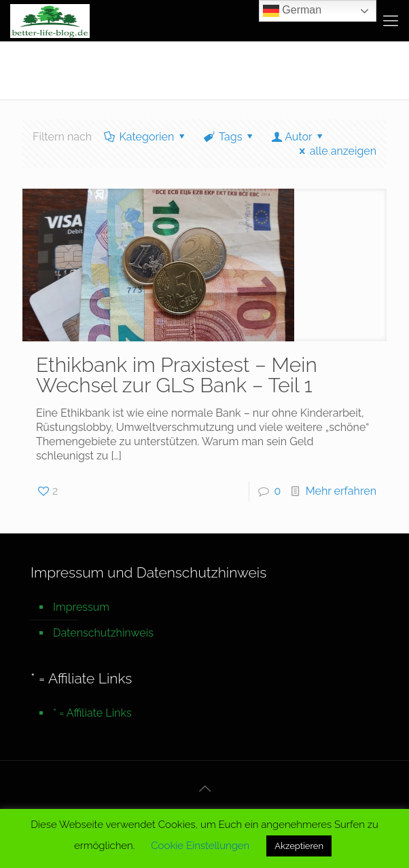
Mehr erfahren (341, 491)
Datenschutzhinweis (103, 633)
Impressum (81, 607)
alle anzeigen (335, 151)
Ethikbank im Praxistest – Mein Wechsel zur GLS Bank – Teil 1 (177, 375)
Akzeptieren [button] (299, 846)
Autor (299, 137)
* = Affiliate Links (92, 713)
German (292, 11)
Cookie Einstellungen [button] (200, 846)
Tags (230, 137)
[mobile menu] (391, 20)
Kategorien (146, 137)
